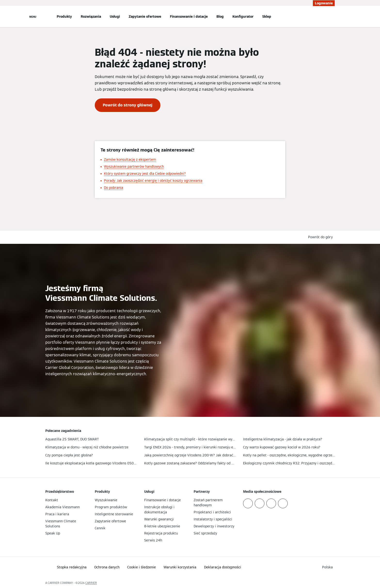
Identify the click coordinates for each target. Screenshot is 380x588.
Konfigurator (243, 16)
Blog (220, 16)
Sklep (267, 16)
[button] (321, 237)
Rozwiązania (91, 16)
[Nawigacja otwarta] (33, 16)
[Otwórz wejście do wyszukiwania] (332, 16)
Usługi (115, 16)
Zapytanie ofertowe (145, 16)
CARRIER (91, 583)
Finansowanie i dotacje (189, 16)
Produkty (64, 16)
